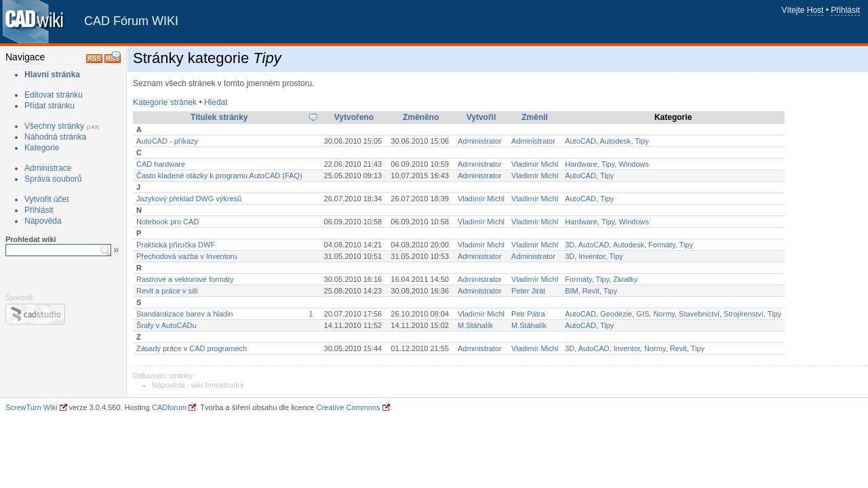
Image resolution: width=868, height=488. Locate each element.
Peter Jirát (528, 291)
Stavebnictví (699, 314)
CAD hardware (161, 164)
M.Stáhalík (475, 325)
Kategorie (42, 148)
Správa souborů (53, 179)
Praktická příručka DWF (176, 245)
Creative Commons (348, 407)
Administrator (480, 141)
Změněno (421, 117)
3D (570, 245)
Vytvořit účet (47, 199)
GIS (643, 314)
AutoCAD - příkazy (167, 141)
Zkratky (625, 279)
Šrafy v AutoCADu (166, 325)
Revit (591, 291)
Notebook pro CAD (167, 222)
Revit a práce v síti (167, 291)
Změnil (535, 117)
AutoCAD (580, 141)
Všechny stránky (54, 126)
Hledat (216, 102)
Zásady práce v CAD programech (192, 348)
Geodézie (616, 314)
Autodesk (616, 141)
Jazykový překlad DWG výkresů (189, 199)
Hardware (581, 164)
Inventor (592, 256)
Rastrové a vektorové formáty (185, 279)
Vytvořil (481, 117)
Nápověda (43, 221)
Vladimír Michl (535, 164)
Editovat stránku (54, 95)
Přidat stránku (50, 106)
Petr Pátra (528, 314)
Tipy (642, 141)
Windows (634, 164)
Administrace (48, 168)
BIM (572, 291)
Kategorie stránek (165, 102)
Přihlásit (845, 10)
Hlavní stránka (52, 75)
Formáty (662, 245)
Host (815, 10)
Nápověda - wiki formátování (198, 385)
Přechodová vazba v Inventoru (187, 256)
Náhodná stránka (55, 137)
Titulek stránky (219, 117)
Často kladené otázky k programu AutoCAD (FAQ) (219, 176)
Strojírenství (744, 314)
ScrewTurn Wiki (32, 407)
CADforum (169, 407)
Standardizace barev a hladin (184, 314)
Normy (664, 314)
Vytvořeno (354, 117)
